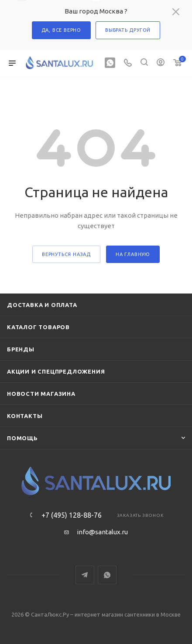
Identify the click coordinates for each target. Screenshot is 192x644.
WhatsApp (107, 575)
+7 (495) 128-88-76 (72, 515)
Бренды (21, 349)
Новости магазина (41, 394)
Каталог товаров (38, 327)
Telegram (85, 575)
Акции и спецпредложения (56, 371)
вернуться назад (66, 254)
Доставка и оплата (42, 305)
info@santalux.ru (102, 532)
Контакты (25, 416)
